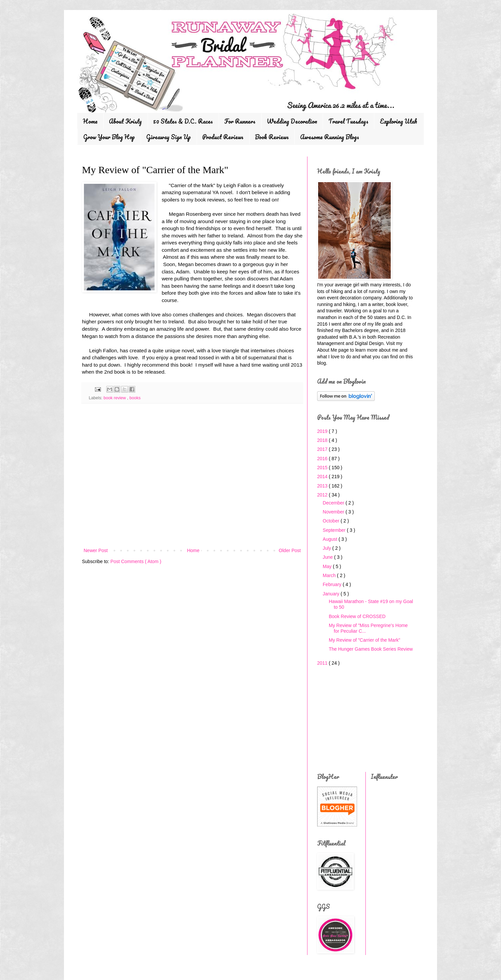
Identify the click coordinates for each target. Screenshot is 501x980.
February (333, 584)
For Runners (240, 121)
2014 (323, 477)
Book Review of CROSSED (357, 616)
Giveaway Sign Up (169, 137)
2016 (323, 459)
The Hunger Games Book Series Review (371, 649)
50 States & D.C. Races (183, 121)
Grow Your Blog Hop (109, 137)
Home (90, 121)
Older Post (290, 550)
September (335, 530)
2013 (323, 486)
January (332, 594)
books (135, 398)
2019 (323, 431)
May (328, 566)
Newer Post (96, 550)
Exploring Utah (398, 121)
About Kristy (125, 121)
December (334, 503)
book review (115, 398)
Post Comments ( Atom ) (136, 561)
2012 (323, 495)
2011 (323, 663)
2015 (323, 468)
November (334, 512)
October (332, 521)
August (331, 539)
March (330, 575)
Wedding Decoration (292, 121)
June (328, 557)
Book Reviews (272, 137)
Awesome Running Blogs (330, 137)
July (328, 548)
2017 (323, 449)
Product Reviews (223, 137)
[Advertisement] (192, 491)
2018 (323, 440)
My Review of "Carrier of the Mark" (365, 640)
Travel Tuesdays (348, 121)
